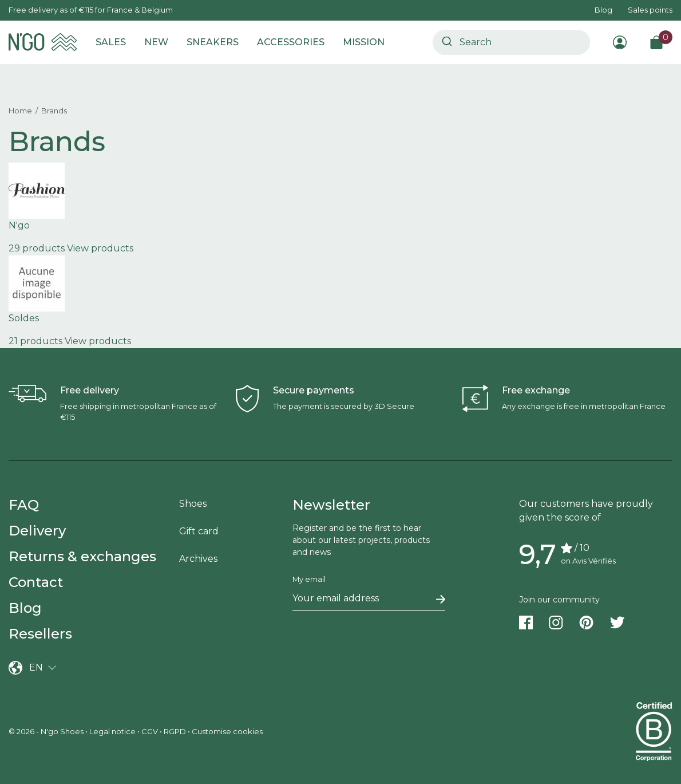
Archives (198, 559)
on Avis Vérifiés (588, 561)
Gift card (199, 531)
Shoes (193, 504)
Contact (36, 582)
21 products (35, 341)
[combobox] (511, 42)
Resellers (40, 634)
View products (100, 248)
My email (309, 579)
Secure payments (314, 390)
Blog (603, 10)
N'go (19, 225)
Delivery (37, 531)
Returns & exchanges (82, 556)
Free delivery (90, 390)
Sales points (650, 10)
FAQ (24, 505)
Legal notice (112, 731)
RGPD (175, 731)
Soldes (24, 318)
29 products (37, 248)
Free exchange (536, 390)
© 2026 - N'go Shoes (47, 731)
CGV (150, 731)
